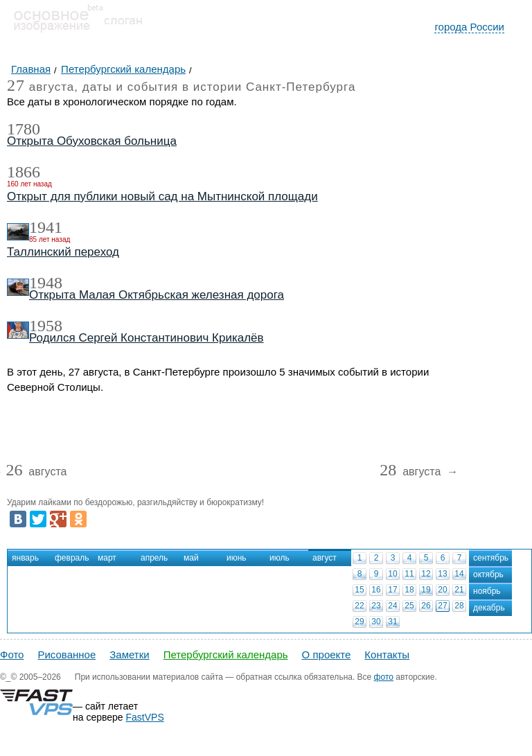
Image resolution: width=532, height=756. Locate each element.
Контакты (387, 654)
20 (442, 590)
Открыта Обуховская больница (92, 141)
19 (426, 590)
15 (359, 590)
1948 (46, 283)
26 (426, 606)
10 (392, 574)
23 (376, 606)
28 (459, 606)
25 (409, 606)
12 (426, 574)
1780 (24, 129)
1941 (46, 227)
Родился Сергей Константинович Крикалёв (147, 338)
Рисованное (66, 654)
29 (359, 622)
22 (359, 606)
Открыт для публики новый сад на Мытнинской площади (162, 196)
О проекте (327, 654)
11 (409, 574)
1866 (24, 172)
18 (409, 590)
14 (459, 574)
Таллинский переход (63, 252)
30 (376, 622)
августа (36, 472)
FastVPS (145, 717)
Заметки (129, 654)
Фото (12, 654)
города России (469, 27)
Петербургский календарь (226, 654)
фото (384, 677)
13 (442, 574)
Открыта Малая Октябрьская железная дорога (157, 295)
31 (392, 622)
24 (392, 606)
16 (376, 590)
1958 (46, 326)
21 (459, 590)
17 (392, 590)
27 (442, 606)
